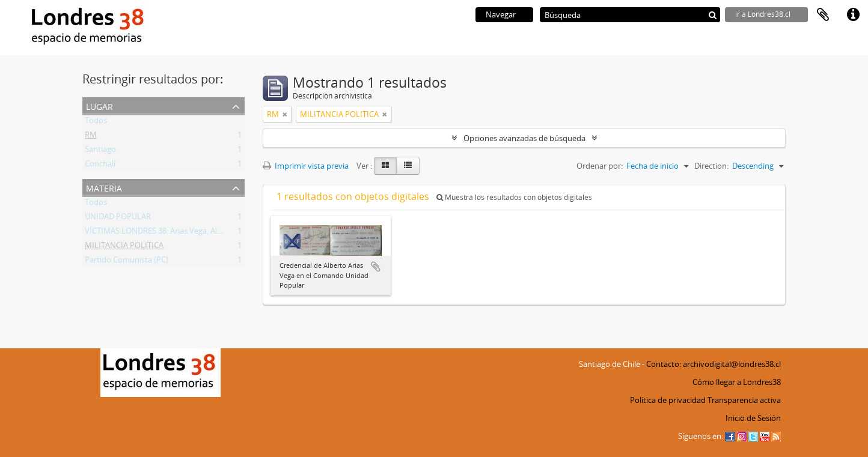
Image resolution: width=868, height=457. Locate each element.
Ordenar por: (600, 166)
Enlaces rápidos (853, 15)
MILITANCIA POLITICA (124, 247)
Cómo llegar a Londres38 (737, 382)
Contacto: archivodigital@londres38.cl (714, 364)
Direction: (711, 166)
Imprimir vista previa (306, 166)
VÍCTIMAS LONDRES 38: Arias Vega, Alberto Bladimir (176, 233)
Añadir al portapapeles (376, 267)
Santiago (100, 151)
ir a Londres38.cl (763, 14)
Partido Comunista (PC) (127, 262)
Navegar (501, 14)
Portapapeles (823, 15)
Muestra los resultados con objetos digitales (514, 197)
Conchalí (100, 166)
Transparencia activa (744, 400)
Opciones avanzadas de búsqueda (524, 138)
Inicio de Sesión (753, 418)
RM (91, 137)
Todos (96, 123)
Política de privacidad (668, 400)
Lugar (99, 105)
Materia (104, 187)
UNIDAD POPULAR (118, 219)
